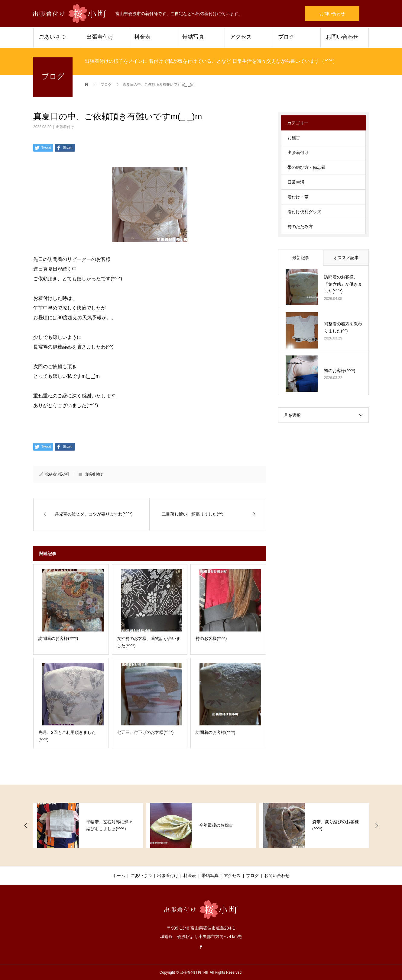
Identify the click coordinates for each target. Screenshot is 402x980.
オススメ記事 (346, 258)
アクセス (241, 37)
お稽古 (294, 138)
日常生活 (296, 182)
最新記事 (301, 258)
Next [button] (377, 825)
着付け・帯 (298, 197)
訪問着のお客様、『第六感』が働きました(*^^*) (343, 284)
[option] (88, 825)
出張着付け (100, 37)
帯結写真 (193, 37)
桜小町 (64, 474)
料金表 (142, 37)
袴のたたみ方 (300, 227)
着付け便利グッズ (304, 212)
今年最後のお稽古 (216, 825)
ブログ (286, 37)
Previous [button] (26, 825)
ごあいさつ (52, 37)
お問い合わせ (332, 14)
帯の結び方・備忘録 (306, 167)
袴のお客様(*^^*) (340, 371)
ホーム (119, 876)
